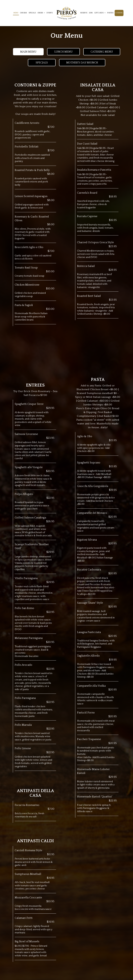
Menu (16, 13)
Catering (119, 13)
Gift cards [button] (100, 13)
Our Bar (23, 13)
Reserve (84, 13)
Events (50, 13)
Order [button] (41, 13)
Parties (110, 13)
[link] (66, 13)
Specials (32, 13)
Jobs (91, 13)
